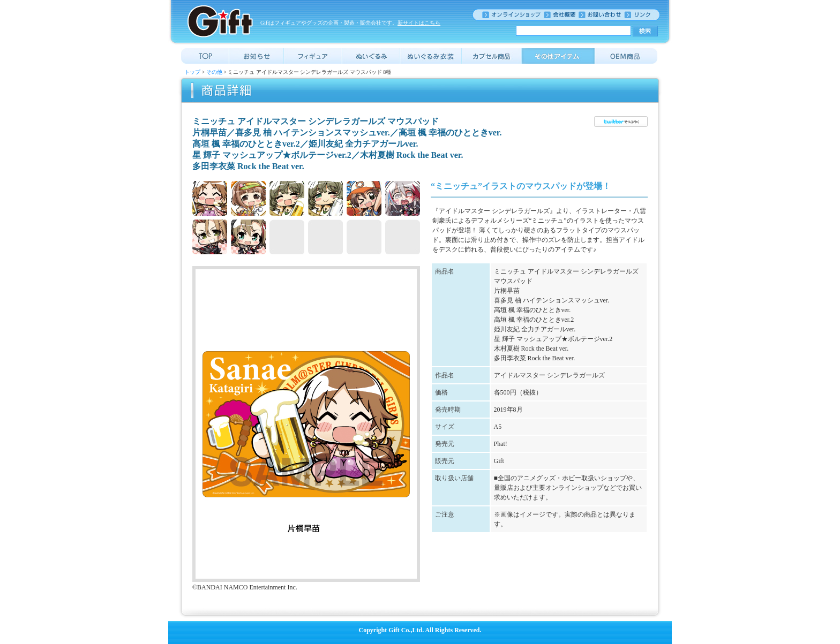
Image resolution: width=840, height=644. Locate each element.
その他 (214, 72)
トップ (192, 72)
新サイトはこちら (419, 23)
